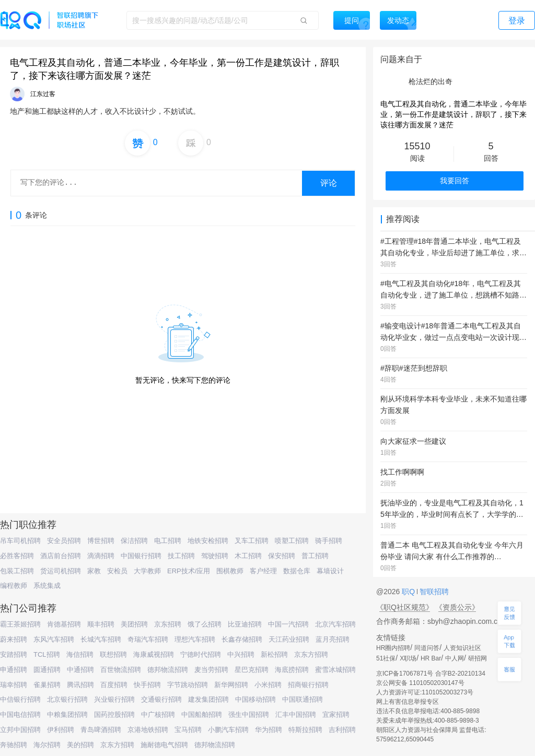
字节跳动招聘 (188, 685)
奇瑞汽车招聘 (148, 639)
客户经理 (263, 571)
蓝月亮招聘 (333, 639)
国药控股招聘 (114, 714)
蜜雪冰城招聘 (335, 670)
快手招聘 (147, 685)
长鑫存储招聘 (242, 639)
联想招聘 (113, 654)
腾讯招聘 (80, 685)
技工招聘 (181, 556)
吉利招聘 (342, 730)
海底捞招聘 (292, 670)
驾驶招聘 (215, 556)
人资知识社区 (462, 648)
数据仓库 (297, 571)
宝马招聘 (188, 730)
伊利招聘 (61, 730)
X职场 (408, 658)
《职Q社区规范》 (405, 607)
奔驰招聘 (14, 745)
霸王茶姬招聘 (20, 624)
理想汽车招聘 (195, 639)
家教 (94, 571)
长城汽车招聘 (101, 639)
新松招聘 (274, 654)
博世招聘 (101, 541)
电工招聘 (168, 541)
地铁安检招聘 (208, 541)
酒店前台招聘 (61, 556)
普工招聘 (315, 556)
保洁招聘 (134, 541)
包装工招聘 (17, 571)
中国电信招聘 (20, 714)
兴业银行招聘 (114, 699)
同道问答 (427, 648)
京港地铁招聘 (148, 730)
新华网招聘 (231, 685)
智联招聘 (433, 592)
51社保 (386, 658)
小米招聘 (268, 685)
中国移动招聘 (255, 699)
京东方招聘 (311, 654)
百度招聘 (114, 685)
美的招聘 (80, 745)
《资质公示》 (457, 607)
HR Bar (431, 658)
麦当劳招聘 (211, 670)
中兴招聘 (241, 654)
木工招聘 (248, 556)
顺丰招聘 (101, 624)
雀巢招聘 (47, 685)
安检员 (117, 571)
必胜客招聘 (17, 556)
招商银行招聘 (308, 685)
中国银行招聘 (141, 556)
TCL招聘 (47, 654)
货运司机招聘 (61, 571)
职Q (409, 592)
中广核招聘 (158, 714)
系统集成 (47, 586)
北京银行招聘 (67, 699)
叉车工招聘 (252, 541)
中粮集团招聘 (67, 714)
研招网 (478, 658)
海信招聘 (80, 654)
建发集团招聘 (208, 699)
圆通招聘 (47, 670)
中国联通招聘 (303, 699)
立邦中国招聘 (20, 730)
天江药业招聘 (289, 639)
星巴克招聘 (252, 670)
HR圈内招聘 (393, 648)
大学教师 (147, 571)
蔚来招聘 (14, 639)
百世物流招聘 (121, 670)
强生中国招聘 (249, 714)
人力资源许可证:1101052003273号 (425, 692)
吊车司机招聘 (20, 541)
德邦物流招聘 (168, 670)
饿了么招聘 (205, 624)
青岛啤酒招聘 (101, 730)
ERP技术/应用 (189, 571)
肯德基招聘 (64, 624)
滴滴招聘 (101, 556)
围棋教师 (230, 571)
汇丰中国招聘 (296, 714)
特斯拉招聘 (305, 730)
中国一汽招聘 (288, 624)
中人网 (455, 658)
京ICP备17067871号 (405, 674)
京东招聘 (168, 624)
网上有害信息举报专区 (408, 702)
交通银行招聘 (161, 699)
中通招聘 (80, 670)
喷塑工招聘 (292, 541)
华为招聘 (269, 730)
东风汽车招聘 (54, 639)
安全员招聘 (64, 541)
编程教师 (14, 586)
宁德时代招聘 (201, 654)
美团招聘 (134, 624)
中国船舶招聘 (202, 714)
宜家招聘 (336, 714)
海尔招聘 (47, 745)
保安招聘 (282, 556)
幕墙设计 (330, 571)
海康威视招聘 (154, 654)
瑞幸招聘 (14, 685)
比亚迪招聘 (245, 624)
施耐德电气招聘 (164, 745)
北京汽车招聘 (335, 624)
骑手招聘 (329, 541)
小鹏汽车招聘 (228, 730)
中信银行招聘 (20, 699)
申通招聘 (14, 670)
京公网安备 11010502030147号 (420, 683)
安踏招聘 (14, 654)
